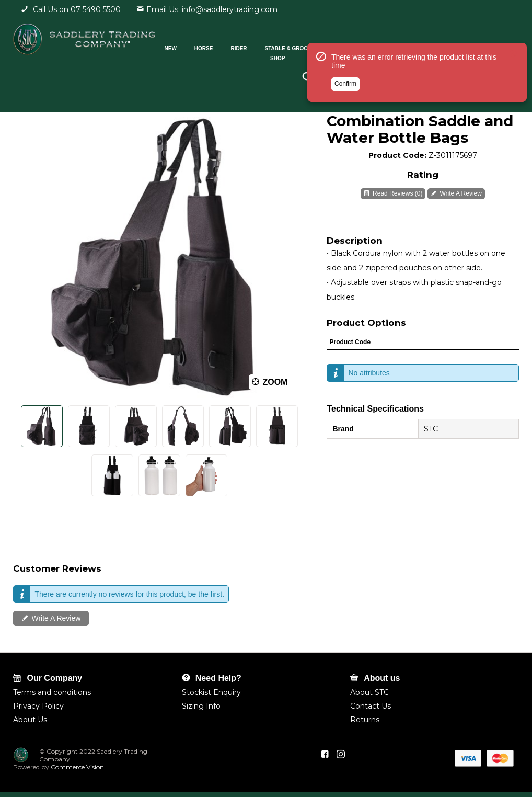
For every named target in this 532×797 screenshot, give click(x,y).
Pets (399, 46)
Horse (218, 46)
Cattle (364, 46)
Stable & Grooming (308, 46)
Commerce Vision (77, 767)
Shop (292, 56)
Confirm (345, 111)
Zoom (275, 382)
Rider (253, 46)
